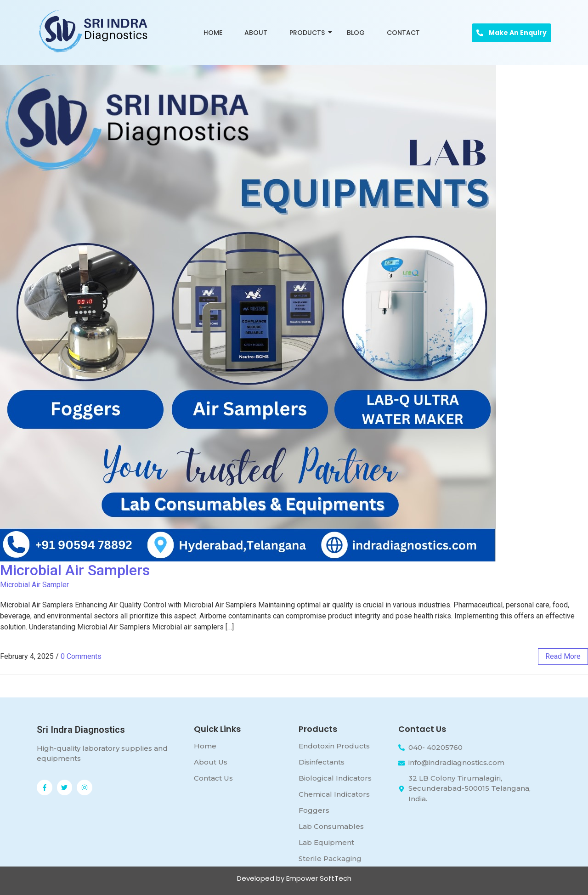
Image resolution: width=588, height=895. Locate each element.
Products (309, 33)
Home (213, 33)
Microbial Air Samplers (75, 570)
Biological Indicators (335, 778)
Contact (403, 33)
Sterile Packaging (330, 858)
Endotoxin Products (334, 746)
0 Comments (81, 656)
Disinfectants (322, 762)
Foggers (314, 810)
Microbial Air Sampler (34, 585)
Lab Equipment (326, 842)
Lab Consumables (331, 826)
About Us (211, 762)
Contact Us (213, 778)
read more (563, 656)
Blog (356, 33)
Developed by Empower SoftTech (294, 878)
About (256, 33)
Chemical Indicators (334, 794)
